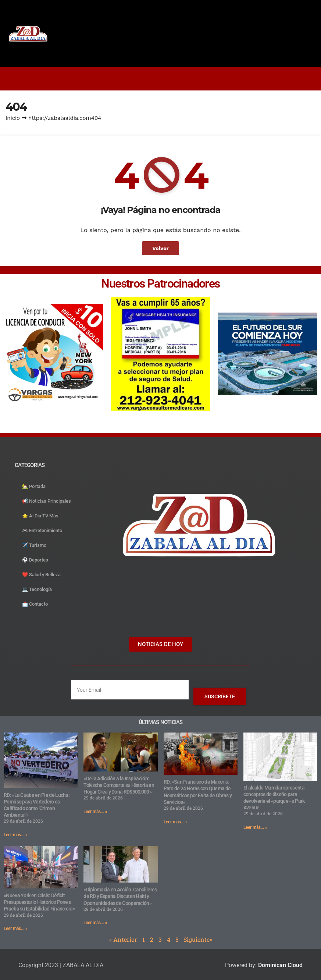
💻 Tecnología (37, 589)
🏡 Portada (34, 486)
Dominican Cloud (280, 965)
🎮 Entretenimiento (42, 530)
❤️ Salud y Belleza (41, 575)
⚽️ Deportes (35, 560)
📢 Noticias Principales (47, 501)
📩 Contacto (35, 604)
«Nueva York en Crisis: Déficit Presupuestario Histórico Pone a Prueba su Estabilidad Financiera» (39, 902)
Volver (160, 248)
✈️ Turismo (34, 545)
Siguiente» (198, 939)
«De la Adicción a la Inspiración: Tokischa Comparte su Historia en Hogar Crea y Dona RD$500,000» (119, 785)
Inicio (13, 118)
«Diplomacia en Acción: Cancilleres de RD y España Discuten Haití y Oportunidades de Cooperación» (120, 896)
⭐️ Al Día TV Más (40, 516)
